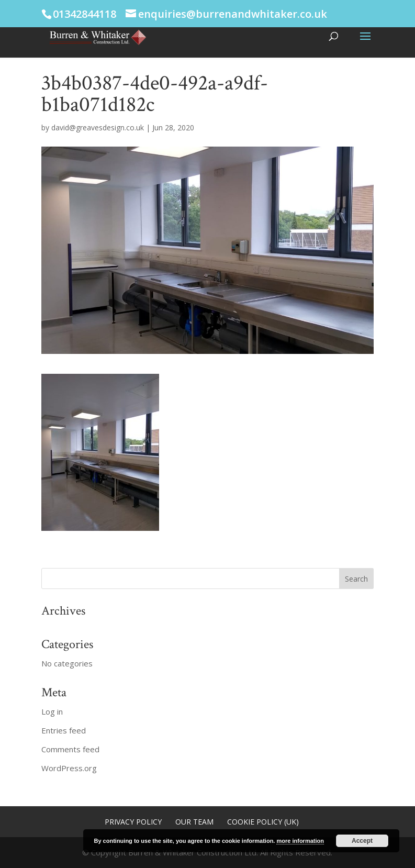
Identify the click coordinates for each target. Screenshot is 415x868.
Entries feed (64, 730)
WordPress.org (69, 768)
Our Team (194, 822)
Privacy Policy (133, 822)
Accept (362, 841)
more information (300, 841)
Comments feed (70, 749)
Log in (52, 711)
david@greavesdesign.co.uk (98, 127)
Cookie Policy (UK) (263, 822)
